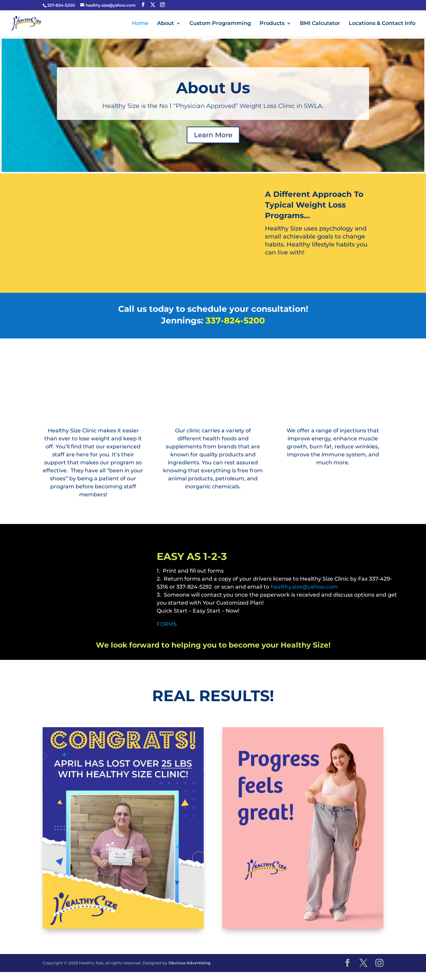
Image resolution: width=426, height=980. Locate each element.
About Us (213, 88)
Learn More (213, 135)
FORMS (167, 624)
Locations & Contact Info (382, 24)
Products (272, 24)
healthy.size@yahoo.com (304, 587)
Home (140, 24)
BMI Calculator (320, 24)
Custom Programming (220, 24)
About (166, 24)
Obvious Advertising (189, 963)
